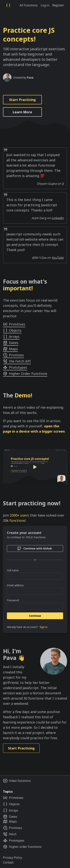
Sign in (43, 627)
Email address (15, 585)
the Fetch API (17, 361)
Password (13, 600)
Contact (8, 862)
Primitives (14, 324)
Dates (11, 343)
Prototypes (15, 367)
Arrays (11, 337)
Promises (13, 355)
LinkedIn (58, 218)
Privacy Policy (13, 858)
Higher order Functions (22, 847)
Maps (10, 349)
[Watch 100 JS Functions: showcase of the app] (35, 467)
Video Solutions (17, 781)
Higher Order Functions (25, 374)
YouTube (58, 258)
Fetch (10, 834)
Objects (12, 330)
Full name (13, 570)
